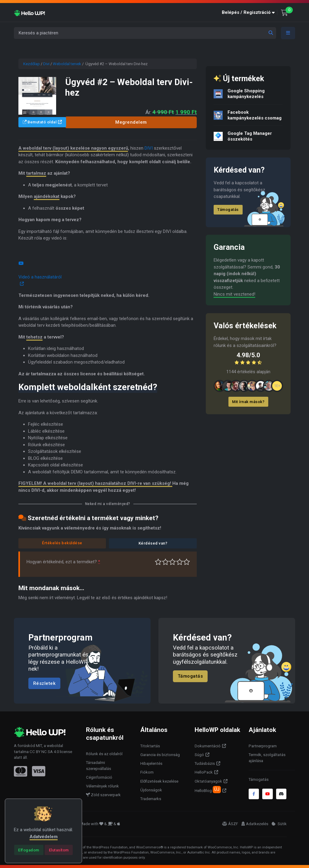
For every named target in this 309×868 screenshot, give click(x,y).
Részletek (45, 683)
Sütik (279, 824)
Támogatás (228, 210)
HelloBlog (208, 790)
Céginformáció (99, 777)
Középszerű (166, 562)
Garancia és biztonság (160, 755)
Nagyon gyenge (158, 562)
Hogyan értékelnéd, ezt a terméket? (63, 562)
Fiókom (147, 772)
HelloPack (204, 772)
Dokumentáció (208, 746)
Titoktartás (150, 746)
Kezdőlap (32, 64)
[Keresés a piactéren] (145, 33)
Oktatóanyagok (208, 781)
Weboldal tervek (67, 64)
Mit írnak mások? (248, 402)
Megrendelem (131, 122)
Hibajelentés (151, 763)
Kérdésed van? (153, 543)
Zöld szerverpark (103, 795)
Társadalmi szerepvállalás (99, 766)
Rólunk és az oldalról (104, 754)
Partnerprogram (263, 746)
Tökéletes (187, 562)
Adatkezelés (255, 824)
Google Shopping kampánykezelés (246, 94)
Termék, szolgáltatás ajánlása (267, 758)
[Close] (29, 850)
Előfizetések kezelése (159, 781)
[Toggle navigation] (288, 33)
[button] (250, 13)
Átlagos (172, 562)
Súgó (199, 755)
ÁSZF (230, 824)
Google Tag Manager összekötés (250, 136)
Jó (180, 562)
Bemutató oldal (40, 122)
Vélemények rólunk (102, 786)
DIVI (149, 148)
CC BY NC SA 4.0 (44, 752)
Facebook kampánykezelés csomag (255, 115)
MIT (39, 746)
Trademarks (151, 799)
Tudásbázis (205, 763)
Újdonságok (151, 790)
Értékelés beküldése (62, 543)
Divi (46, 64)
